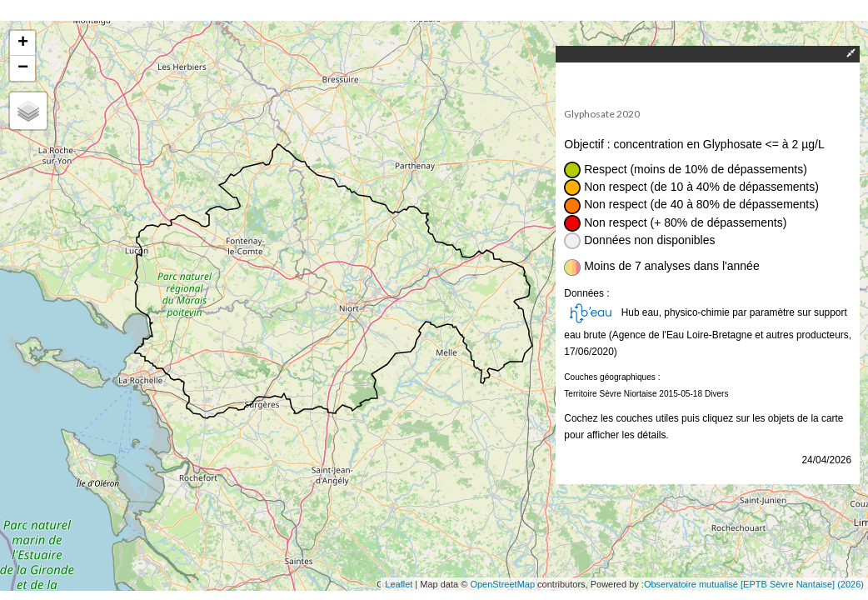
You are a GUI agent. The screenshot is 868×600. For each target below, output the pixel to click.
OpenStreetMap (502, 584)
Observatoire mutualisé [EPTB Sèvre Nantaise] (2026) (754, 584)
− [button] (23, 68)
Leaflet (399, 584)
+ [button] (23, 43)
